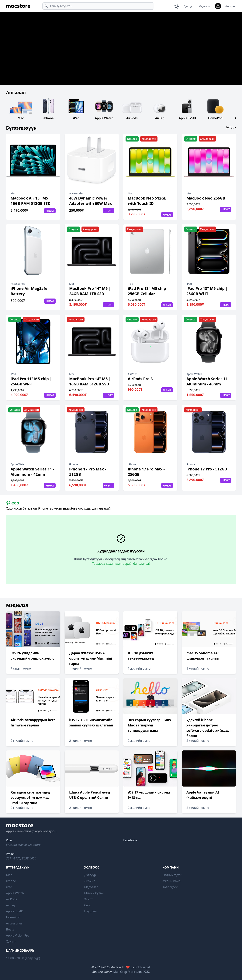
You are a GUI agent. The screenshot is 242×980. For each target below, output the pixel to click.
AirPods (12, 899)
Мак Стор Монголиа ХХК (131, 972)
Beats (10, 929)
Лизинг (89, 881)
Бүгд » (231, 127)
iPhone (11, 881)
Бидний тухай (172, 875)
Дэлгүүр (189, 6)
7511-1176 (13, 858)
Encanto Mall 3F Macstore (23, 845)
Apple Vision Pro (18, 935)
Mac (9, 875)
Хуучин (11, 941)
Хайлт (88, 899)
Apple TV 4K (14, 911)
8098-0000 (29, 858)
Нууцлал (90, 911)
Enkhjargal (142, 967)
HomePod (13, 917)
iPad (9, 887)
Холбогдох (170, 887)
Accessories (14, 923)
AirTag (10, 905)
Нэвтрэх (230, 6)
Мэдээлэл (205, 6)
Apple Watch (15, 893)
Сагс (87, 905)
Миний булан (94, 893)
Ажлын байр (171, 881)
